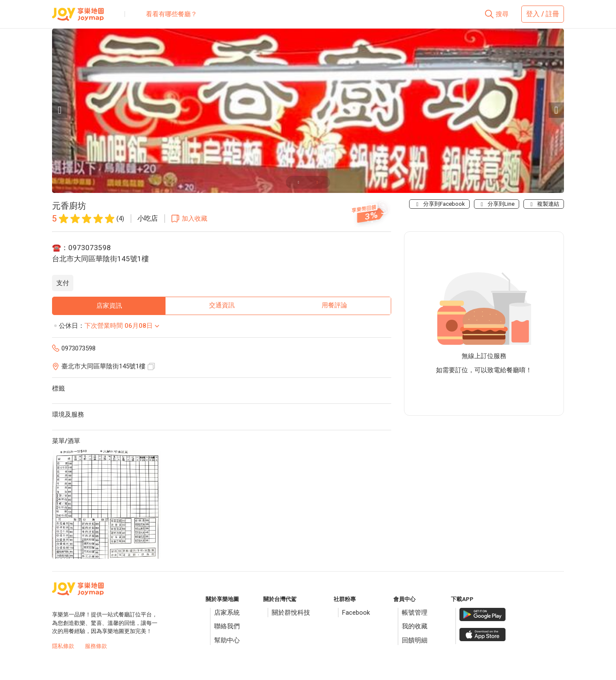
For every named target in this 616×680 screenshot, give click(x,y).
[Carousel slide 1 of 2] (299, 182)
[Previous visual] (60, 110)
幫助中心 (227, 640)
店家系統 (227, 613)
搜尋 (502, 14)
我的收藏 (415, 626)
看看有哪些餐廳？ (171, 14)
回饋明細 (415, 640)
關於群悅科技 (291, 613)
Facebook (356, 613)
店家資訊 (109, 306)
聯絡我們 (227, 626)
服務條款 (96, 646)
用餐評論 (334, 305)
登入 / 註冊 (543, 14)
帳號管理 (415, 613)
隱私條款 (63, 646)
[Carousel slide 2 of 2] (317, 182)
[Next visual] (556, 110)
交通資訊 (222, 305)
